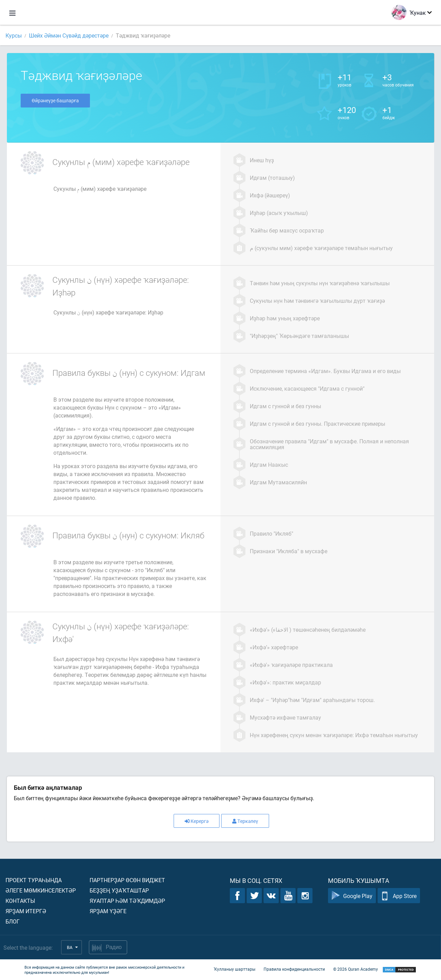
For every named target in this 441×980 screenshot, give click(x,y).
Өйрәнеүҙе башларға (55, 100)
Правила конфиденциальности (294, 969)
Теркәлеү (245, 821)
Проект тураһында (34, 880)
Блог (13, 921)
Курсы (14, 35)
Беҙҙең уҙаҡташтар (119, 890)
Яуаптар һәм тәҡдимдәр (127, 901)
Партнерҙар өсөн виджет (127, 880)
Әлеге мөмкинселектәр (41, 890)
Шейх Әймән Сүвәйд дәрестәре (69, 35)
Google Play (352, 896)
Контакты (20, 901)
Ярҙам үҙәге (108, 911)
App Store (399, 896)
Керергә (197, 821)
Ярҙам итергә (26, 911)
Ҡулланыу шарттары (234, 969)
